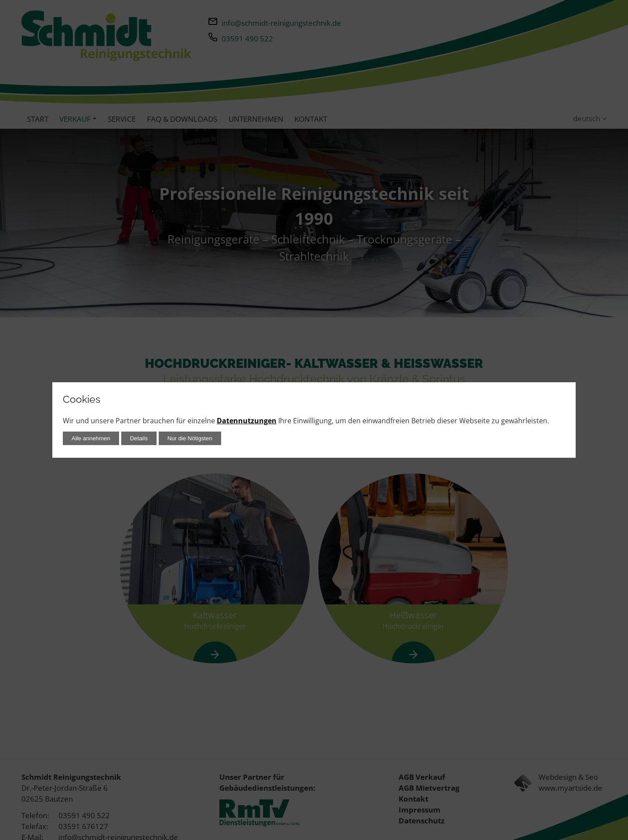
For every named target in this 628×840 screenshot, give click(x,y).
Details (139, 438)
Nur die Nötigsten (190, 438)
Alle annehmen (91, 438)
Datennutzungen (247, 421)
